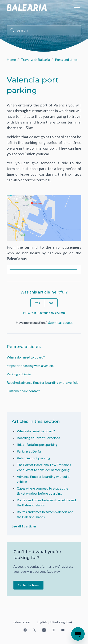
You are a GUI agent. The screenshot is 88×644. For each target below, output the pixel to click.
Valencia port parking (33, 458)
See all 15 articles (24, 526)
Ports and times (66, 59)
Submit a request (60, 322)
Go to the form (28, 585)
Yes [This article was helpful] (37, 303)
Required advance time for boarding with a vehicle (43, 382)
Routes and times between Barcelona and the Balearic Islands (46, 503)
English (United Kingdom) (56, 622)
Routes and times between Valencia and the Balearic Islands (45, 514)
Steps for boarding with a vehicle (30, 366)
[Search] (44, 30)
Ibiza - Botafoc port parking (37, 444)
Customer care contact (23, 391)
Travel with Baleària (35, 59)
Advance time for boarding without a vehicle (43, 479)
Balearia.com (21, 622)
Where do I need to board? (26, 357)
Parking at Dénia (19, 374)
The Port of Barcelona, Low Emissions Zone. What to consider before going (44, 467)
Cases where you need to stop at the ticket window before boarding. (42, 491)
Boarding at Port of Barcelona (38, 438)
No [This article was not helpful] (51, 303)
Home (11, 59)
